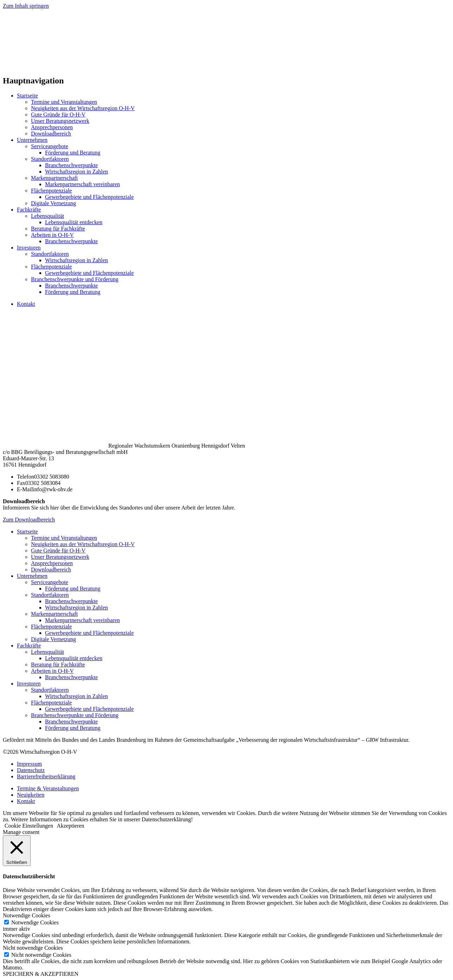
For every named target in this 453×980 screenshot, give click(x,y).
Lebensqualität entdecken (74, 222)
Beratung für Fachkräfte (58, 229)
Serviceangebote (50, 146)
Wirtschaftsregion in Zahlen (76, 172)
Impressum (29, 764)
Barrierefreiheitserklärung (46, 776)
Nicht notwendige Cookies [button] (33, 948)
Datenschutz (31, 770)
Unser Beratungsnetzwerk (60, 121)
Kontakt (26, 304)
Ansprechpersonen (52, 127)
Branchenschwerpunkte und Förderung (75, 279)
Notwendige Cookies (35, 922)
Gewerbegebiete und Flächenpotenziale (89, 197)
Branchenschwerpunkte (71, 165)
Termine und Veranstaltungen (64, 102)
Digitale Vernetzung (53, 203)
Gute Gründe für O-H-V (58, 115)
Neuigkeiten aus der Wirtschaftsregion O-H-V (83, 108)
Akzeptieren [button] (70, 826)
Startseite (27, 96)
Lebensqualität (47, 216)
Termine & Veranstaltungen (48, 788)
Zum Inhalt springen (26, 6)
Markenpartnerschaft (54, 178)
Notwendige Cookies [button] (27, 915)
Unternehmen (32, 140)
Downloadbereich (51, 134)
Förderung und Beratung (73, 153)
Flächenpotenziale (51, 191)
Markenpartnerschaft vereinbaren (82, 184)
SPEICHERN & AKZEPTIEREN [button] (41, 974)
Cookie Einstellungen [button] (29, 826)
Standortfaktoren (50, 159)
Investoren (29, 248)
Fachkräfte (29, 210)
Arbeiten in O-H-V (52, 235)
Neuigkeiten (31, 795)
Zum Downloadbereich (29, 520)
